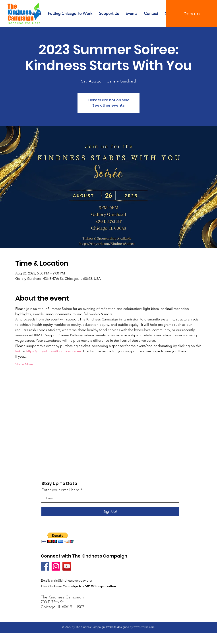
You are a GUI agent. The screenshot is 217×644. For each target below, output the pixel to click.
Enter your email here (60, 490)
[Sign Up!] (110, 512)
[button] (58, 538)
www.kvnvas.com (144, 627)
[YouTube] (67, 566)
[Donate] (192, 14)
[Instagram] (56, 566)
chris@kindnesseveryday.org (71, 580)
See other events (108, 105)
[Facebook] (45, 566)
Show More (24, 364)
